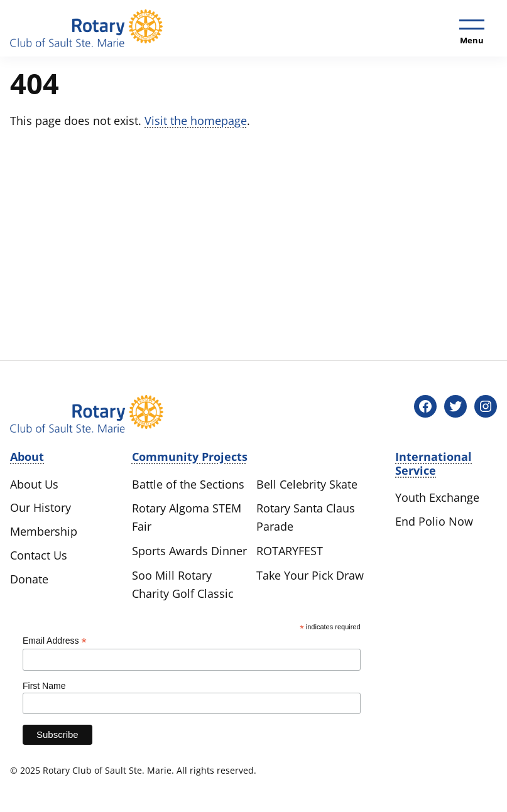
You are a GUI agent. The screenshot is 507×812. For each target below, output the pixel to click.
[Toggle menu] (472, 30)
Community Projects (190, 457)
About (27, 457)
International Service (433, 463)
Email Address (55, 641)
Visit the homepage (196, 121)
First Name (44, 686)
